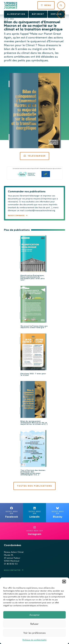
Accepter (35, 615)
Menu (46, 5)
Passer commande (16, 215)
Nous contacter (12, 570)
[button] (64, 582)
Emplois (56, 14)
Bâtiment (38, 14)
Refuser (34, 624)
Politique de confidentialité (34, 640)
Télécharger (35, 156)
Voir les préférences (34, 633)
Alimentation (16, 14)
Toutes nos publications (34, 486)
